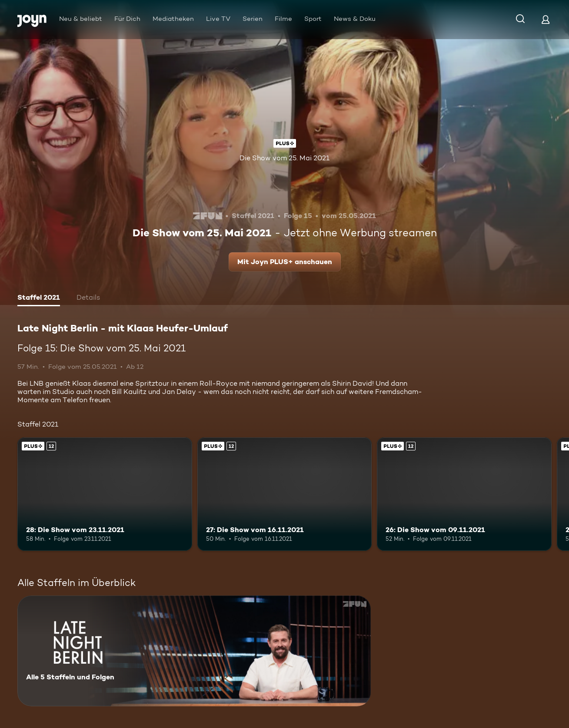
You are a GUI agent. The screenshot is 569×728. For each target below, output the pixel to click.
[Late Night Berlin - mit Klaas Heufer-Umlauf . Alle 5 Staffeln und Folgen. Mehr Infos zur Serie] (194, 651)
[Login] (546, 19)
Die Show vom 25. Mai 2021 (284, 158)
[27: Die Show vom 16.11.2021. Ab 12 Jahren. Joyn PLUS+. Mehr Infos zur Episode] (285, 494)
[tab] (39, 298)
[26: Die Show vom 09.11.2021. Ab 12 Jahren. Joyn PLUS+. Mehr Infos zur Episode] (464, 494)
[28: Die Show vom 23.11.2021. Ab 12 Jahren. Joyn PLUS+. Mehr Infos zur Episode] (105, 494)
